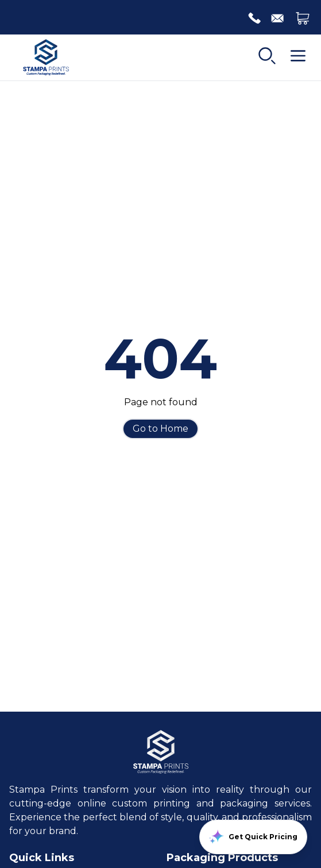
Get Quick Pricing (253, 837)
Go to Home (160, 429)
